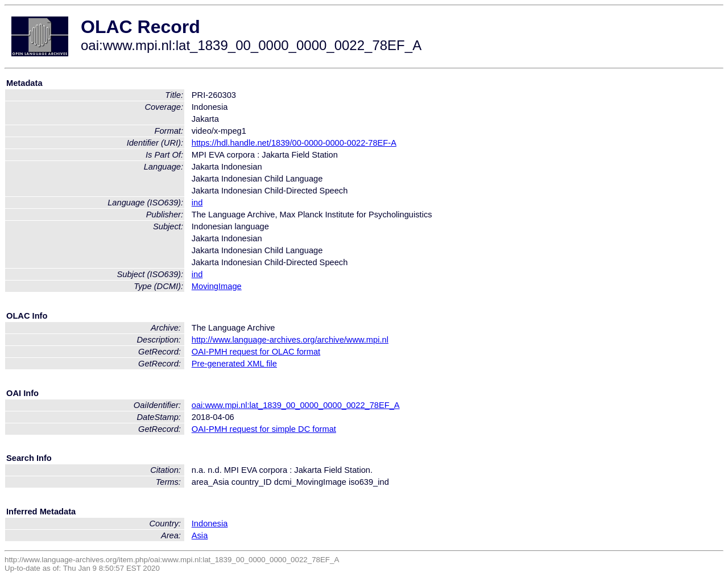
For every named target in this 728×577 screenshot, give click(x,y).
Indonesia (210, 524)
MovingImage (217, 286)
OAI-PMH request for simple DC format (264, 429)
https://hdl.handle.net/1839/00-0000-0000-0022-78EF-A (294, 143)
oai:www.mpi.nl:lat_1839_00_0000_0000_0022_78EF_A (296, 405)
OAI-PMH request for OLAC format (256, 352)
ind (197, 203)
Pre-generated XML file (234, 364)
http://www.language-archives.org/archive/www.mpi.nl (290, 340)
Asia (200, 535)
